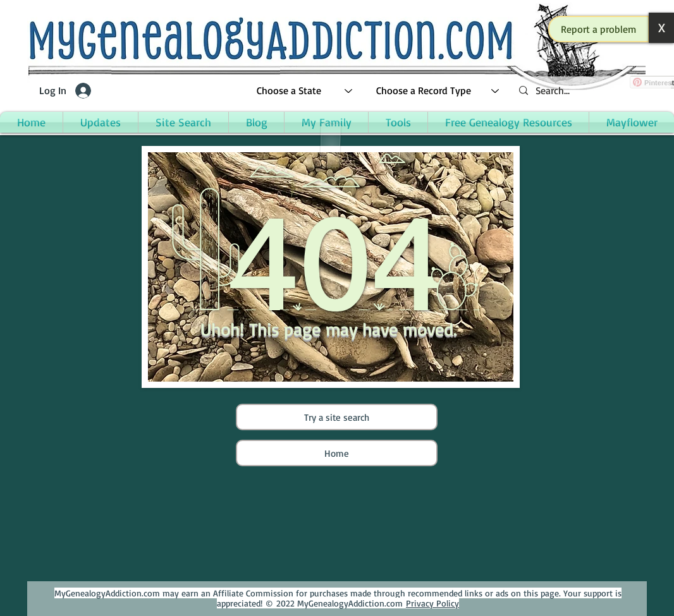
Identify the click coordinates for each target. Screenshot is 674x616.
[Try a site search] (337, 417)
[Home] (337, 453)
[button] (599, 29)
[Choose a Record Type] (438, 91)
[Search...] (590, 91)
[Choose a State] (305, 91)
